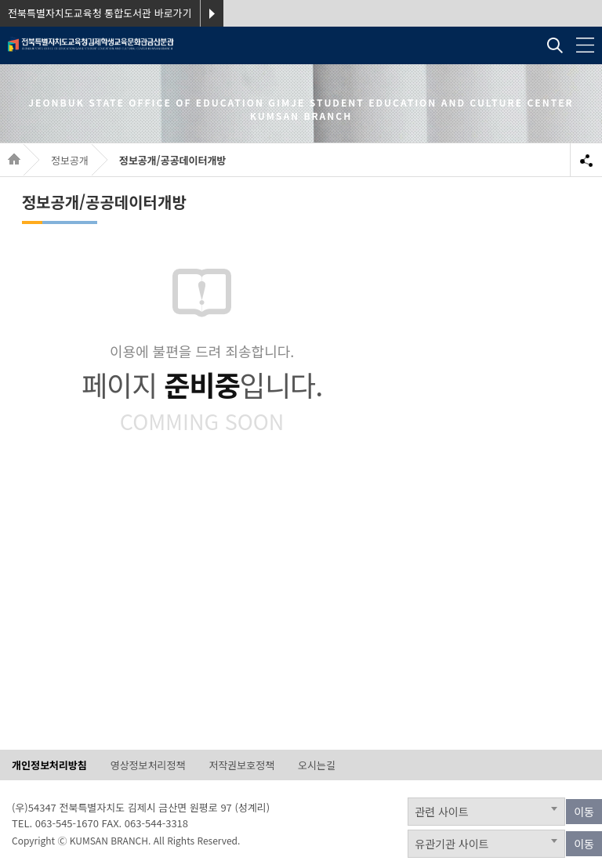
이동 (584, 812)
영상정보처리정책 (148, 765)
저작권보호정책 (241, 765)
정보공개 (70, 160)
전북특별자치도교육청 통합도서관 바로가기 (100, 13)
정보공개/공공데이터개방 (173, 160)
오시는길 (317, 765)
